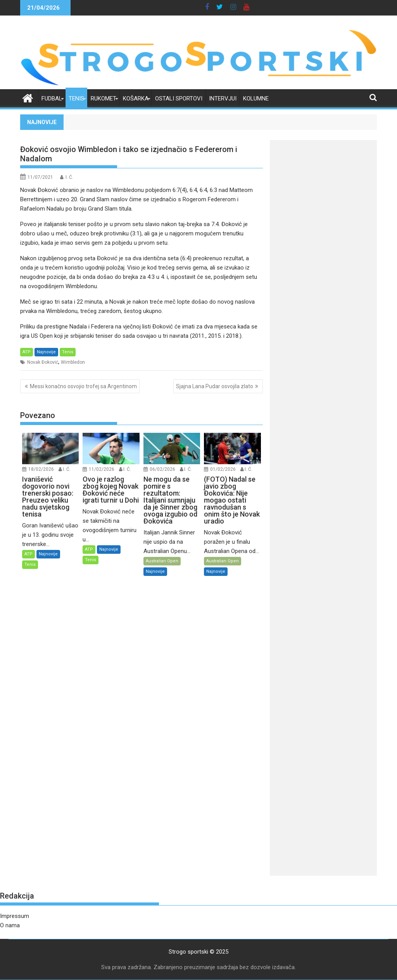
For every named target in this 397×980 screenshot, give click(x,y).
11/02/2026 (102, 469)
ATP (27, 352)
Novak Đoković (43, 362)
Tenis (76, 99)
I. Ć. (69, 177)
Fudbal (52, 99)
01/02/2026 (223, 469)
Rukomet (104, 99)
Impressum (15, 916)
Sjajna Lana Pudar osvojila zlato (215, 386)
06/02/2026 (162, 469)
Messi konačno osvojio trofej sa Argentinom (83, 386)
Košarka (136, 99)
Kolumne (256, 99)
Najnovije (46, 352)
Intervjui (223, 99)
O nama (10, 925)
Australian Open (162, 561)
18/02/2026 (41, 469)
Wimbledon (73, 362)
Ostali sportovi (179, 99)
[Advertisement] (323, 262)
